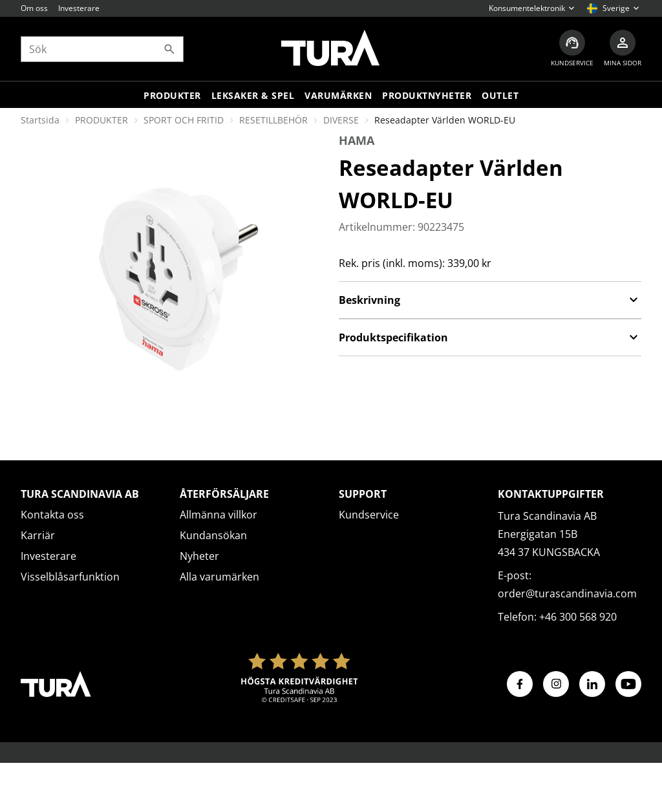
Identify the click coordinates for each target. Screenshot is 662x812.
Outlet (500, 95)
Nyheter (199, 556)
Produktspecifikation (490, 337)
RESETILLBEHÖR (273, 120)
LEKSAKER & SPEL (253, 95)
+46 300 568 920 (578, 617)
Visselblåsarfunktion (70, 577)
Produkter (172, 95)
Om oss (34, 8)
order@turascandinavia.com (567, 593)
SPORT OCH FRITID (184, 120)
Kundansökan (213, 535)
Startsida (40, 120)
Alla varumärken (219, 577)
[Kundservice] (572, 49)
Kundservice (369, 515)
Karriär (38, 535)
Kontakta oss (52, 515)
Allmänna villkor (219, 515)
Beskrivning (490, 300)
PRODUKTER (101, 120)
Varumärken (338, 95)
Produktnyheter (427, 95)
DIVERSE (341, 120)
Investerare (79, 8)
